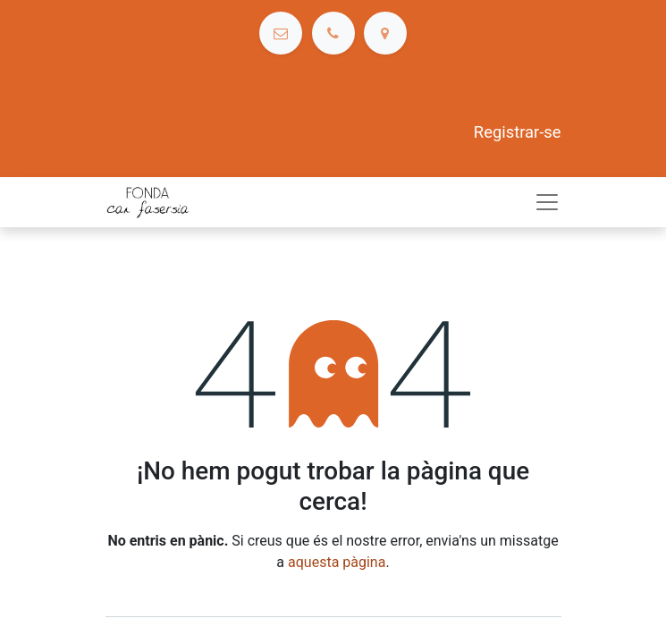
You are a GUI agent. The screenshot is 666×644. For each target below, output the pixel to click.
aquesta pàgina (337, 562)
